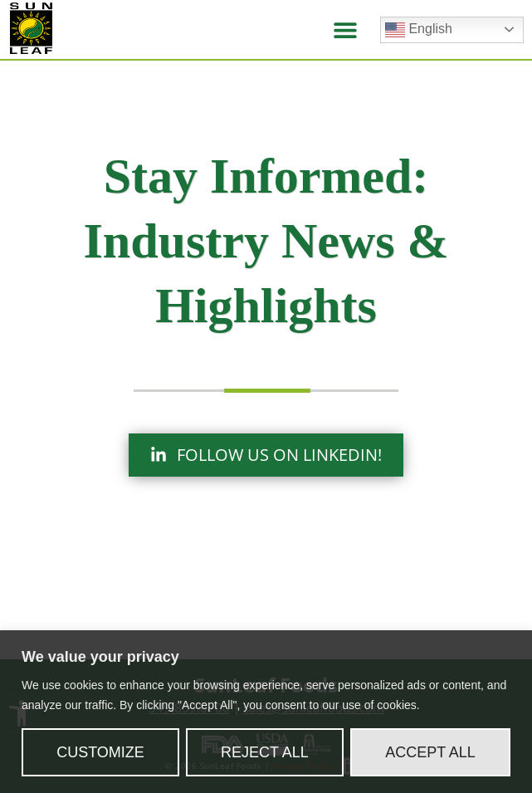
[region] (266, 712)
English (419, 30)
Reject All (265, 752)
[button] (345, 29)
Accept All (430, 752)
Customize (100, 752)
